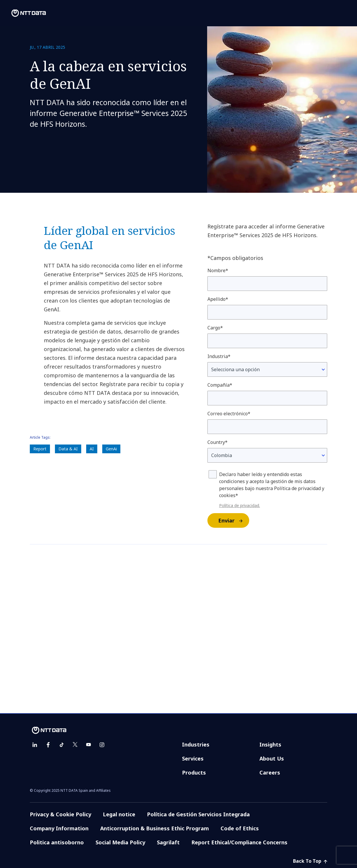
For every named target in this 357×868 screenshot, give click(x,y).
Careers (270, 772)
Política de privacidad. (240, 505)
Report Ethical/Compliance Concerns (239, 842)
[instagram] (102, 745)
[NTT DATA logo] (24, 13)
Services (193, 758)
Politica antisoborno (57, 842)
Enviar (233, 520)
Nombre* (218, 270)
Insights (270, 744)
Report (40, 449)
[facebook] (48, 745)
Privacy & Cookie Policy (60, 814)
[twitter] (75, 745)
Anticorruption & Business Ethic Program (155, 828)
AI (92, 449)
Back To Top (310, 861)
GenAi (111, 449)
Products (194, 772)
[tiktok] (62, 745)
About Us (272, 758)
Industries (196, 744)
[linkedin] (35, 745)
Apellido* (218, 299)
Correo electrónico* (229, 414)
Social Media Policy (120, 842)
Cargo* (215, 328)
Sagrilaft (168, 842)
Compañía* (220, 385)
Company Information (59, 828)
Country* (218, 442)
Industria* (219, 356)
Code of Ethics (240, 828)
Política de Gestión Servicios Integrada (198, 814)
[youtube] (89, 745)
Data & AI (68, 449)
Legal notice (119, 814)
